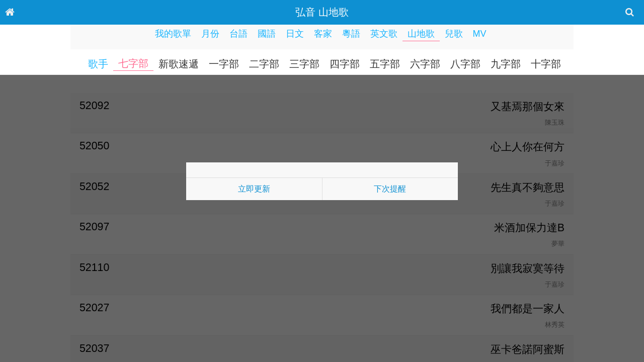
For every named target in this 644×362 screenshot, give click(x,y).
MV (480, 34)
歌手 (98, 64)
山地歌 (421, 34)
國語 (267, 34)
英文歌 (384, 34)
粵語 (351, 34)
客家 (323, 34)
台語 (238, 34)
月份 (210, 34)
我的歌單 (173, 34)
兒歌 (454, 34)
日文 (295, 34)
